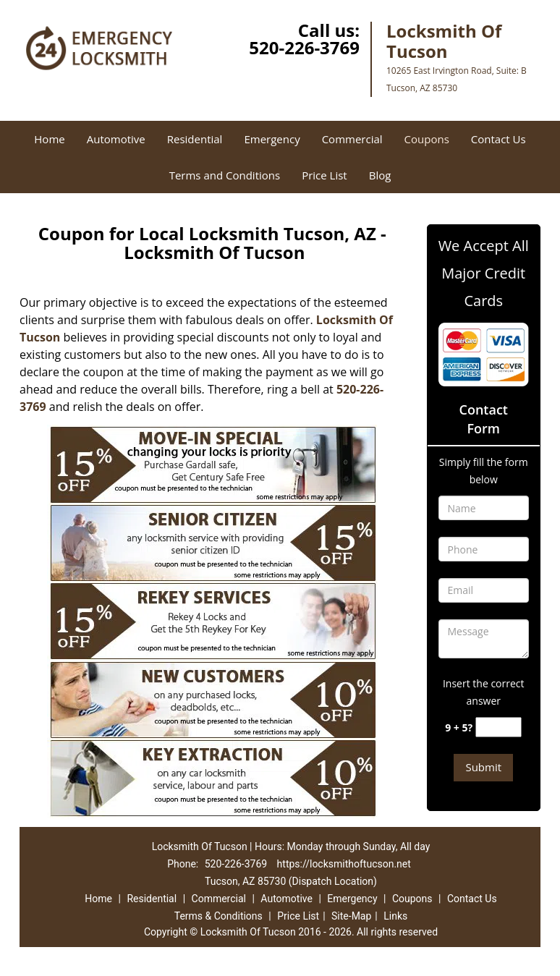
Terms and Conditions (225, 175)
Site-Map (351, 916)
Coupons (427, 139)
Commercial (352, 139)
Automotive (116, 139)
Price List (324, 175)
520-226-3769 (304, 47)
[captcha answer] (499, 727)
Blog (380, 175)
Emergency (272, 139)
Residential (195, 139)
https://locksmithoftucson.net (344, 864)
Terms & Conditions (219, 916)
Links (395, 916)
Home (49, 139)
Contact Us (499, 139)
